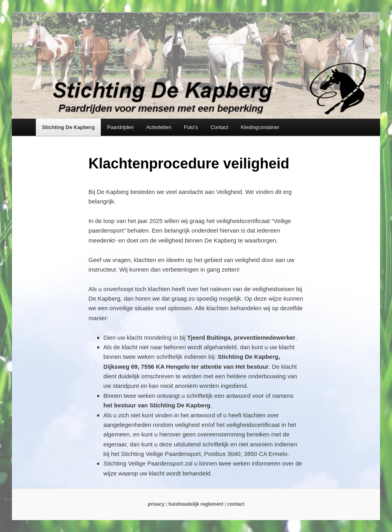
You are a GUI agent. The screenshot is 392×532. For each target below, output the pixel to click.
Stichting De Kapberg (68, 127)
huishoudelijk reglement (196, 504)
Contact (219, 127)
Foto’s (191, 127)
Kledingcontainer (260, 127)
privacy (156, 504)
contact (236, 504)
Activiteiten (159, 127)
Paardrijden (121, 127)
